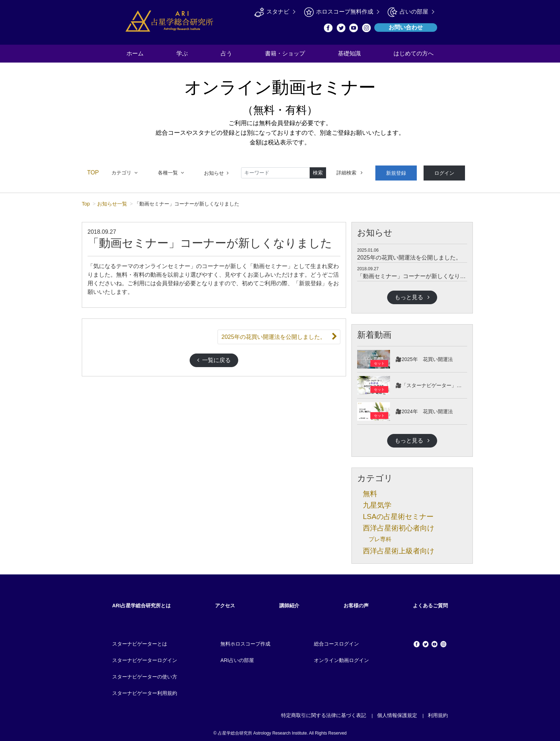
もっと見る (412, 295)
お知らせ (216, 172)
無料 (370, 491)
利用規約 (438, 713)
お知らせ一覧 (112, 201)
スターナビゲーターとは (140, 641)
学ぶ (182, 53)
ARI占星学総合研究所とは (141, 603)
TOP (93, 171)
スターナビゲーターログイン (145, 658)
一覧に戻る (214, 358)
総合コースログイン (336, 641)
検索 (318, 172)
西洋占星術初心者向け (399, 525)
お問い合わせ (406, 27)
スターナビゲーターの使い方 (145, 674)
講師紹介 (289, 603)
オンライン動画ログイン (341, 658)
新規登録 (393, 172)
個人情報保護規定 (397, 713)
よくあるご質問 (430, 603)
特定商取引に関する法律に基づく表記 (324, 713)
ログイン (435, 172)
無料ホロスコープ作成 (245, 641)
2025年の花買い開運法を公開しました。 (409, 255)
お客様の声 (356, 603)
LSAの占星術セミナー (398, 514)
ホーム (135, 53)
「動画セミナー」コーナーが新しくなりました (417, 274)
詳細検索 (349, 172)
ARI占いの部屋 (237, 658)
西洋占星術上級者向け (399, 548)
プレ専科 (380, 537)
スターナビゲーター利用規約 (145, 691)
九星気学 (377, 503)
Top (86, 201)
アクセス (225, 603)
